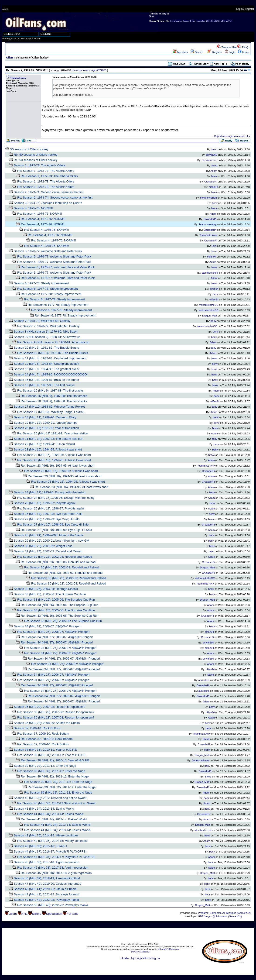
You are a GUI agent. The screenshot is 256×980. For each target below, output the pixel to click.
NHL (24, 914)
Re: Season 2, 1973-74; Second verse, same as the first (55, 198)
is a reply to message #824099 (89, 70)
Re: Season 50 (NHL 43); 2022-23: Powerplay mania (53, 905)
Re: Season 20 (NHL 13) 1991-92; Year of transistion (53, 433)
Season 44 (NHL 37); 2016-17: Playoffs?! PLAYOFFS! (50, 851)
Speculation (54, 914)
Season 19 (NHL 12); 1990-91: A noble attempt (45, 423)
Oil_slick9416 (213, 21)
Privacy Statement (140, 952)
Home (243, 52)
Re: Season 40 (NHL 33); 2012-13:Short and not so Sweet (56, 803)
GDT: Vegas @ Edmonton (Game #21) (220, 916)
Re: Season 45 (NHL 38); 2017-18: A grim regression (53, 868)
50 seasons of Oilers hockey (29, 149)
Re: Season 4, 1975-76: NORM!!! (39, 214)
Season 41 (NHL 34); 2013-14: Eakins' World (44, 809)
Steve (212, 455)
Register (249, 9)
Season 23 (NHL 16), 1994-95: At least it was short (48, 449)
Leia (214, 246)
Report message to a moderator (232, 136)
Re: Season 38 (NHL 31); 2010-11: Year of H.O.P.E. (52, 755)
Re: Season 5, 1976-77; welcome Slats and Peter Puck (54, 256)
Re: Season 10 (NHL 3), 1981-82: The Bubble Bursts (53, 353)
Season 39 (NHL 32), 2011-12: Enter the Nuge (45, 766)
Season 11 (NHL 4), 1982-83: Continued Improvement (50, 358)
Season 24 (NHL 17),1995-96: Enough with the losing (49, 492)
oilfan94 (213, 187)
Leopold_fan (189, 21)
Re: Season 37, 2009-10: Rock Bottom (43, 734)
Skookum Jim (209, 160)
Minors (37, 914)
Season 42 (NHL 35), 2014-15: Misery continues (46, 835)
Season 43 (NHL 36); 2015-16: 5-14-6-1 (40, 846)
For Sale (72, 914)
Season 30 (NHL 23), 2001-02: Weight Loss (43, 546)
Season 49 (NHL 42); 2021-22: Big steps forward (46, 894)
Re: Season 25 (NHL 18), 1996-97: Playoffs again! (51, 508)
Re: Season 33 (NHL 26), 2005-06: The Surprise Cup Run (56, 600)
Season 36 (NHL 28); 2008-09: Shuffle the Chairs (47, 723)
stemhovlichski (208, 198)
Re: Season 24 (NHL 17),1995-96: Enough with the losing (56, 498)
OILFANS (46, 34)
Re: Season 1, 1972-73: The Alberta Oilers (46, 171)
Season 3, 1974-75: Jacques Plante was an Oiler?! (48, 203)
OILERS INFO (12, 34)
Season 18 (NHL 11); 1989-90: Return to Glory (45, 417)
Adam (214, 171)
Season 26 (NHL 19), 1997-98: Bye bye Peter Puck (48, 514)
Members (180, 52)
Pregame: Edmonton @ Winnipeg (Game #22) (224, 913)
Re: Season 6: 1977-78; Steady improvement (48, 289)
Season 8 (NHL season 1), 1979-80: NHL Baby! (46, 332)
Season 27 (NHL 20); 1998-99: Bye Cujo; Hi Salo (47, 519)
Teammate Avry (18, 78)
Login (239, 9)
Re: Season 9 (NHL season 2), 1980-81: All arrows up (53, 342)
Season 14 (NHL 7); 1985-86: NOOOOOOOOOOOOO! (51, 374)
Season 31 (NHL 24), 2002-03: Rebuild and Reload (48, 551)
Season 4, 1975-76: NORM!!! (33, 208)
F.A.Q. (243, 47)
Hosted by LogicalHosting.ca (140, 958)
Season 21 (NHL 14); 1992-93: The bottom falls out (48, 439)
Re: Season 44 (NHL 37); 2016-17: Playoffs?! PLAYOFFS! (56, 857)
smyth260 (212, 155)
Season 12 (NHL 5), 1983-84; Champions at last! (46, 364)
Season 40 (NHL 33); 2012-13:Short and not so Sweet (50, 798)
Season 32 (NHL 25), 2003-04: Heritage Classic (46, 589)
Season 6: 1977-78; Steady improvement (41, 283)
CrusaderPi (211, 182)
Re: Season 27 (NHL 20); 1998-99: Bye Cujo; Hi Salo (53, 524)
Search (197, 52)
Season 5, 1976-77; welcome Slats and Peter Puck (48, 251)
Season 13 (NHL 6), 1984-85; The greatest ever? (47, 369)
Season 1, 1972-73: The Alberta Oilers (39, 165)
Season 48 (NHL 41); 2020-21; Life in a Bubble (45, 889)
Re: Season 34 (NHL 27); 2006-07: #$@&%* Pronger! (53, 632)
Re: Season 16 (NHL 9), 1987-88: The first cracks (50, 390)
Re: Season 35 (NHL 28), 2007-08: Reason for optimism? (56, 712)
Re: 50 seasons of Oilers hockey (36, 155)
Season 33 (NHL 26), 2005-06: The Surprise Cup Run (50, 594)
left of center (176, 21)
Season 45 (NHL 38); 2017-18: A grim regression (46, 862)
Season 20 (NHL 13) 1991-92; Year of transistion (46, 428)
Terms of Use (227, 47)
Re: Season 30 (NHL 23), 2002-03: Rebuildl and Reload (55, 557)
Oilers (10, 58)
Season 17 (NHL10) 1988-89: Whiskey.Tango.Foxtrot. (50, 407)
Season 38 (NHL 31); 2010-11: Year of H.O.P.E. (46, 750)
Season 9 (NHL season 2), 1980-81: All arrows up (47, 337)
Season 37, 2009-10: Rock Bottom (37, 728)
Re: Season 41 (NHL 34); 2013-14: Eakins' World (50, 814)
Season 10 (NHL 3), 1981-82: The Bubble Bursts (46, 348)
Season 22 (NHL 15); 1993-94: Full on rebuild (44, 444)
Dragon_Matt (210, 316)
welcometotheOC (208, 305)
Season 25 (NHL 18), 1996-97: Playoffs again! (45, 503)
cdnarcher (200, 21)
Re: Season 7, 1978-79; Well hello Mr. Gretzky (48, 326)
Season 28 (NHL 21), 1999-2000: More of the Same (48, 535)
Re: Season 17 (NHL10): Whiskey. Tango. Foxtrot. (51, 412)
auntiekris (204, 680)
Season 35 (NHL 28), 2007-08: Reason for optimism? (49, 707)
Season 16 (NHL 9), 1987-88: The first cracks (44, 385)
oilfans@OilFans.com (169, 949)
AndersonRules (200, 760)
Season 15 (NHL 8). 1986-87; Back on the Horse (46, 380)
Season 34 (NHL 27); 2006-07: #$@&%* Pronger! (47, 626)
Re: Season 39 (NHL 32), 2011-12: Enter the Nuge (51, 771)
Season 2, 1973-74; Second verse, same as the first (49, 192)
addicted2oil (226, 21)
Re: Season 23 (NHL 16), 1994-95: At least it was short (54, 455)
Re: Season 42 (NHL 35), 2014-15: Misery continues (52, 841)
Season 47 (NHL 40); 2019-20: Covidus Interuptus (47, 884)
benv (214, 149)
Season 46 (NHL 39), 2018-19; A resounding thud (47, 878)
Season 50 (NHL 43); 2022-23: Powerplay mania (46, 900)
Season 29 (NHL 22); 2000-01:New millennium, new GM (51, 541)
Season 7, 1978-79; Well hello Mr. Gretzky (42, 321)
